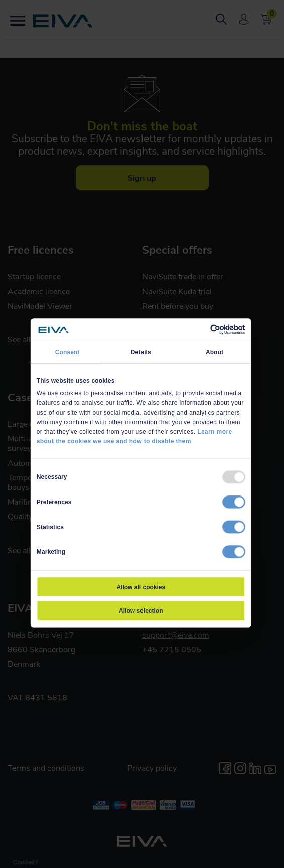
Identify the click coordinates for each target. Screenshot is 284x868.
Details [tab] (141, 351)
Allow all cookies (141, 587)
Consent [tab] (67, 351)
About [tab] (215, 351)
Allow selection (141, 610)
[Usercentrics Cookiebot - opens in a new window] (210, 329)
